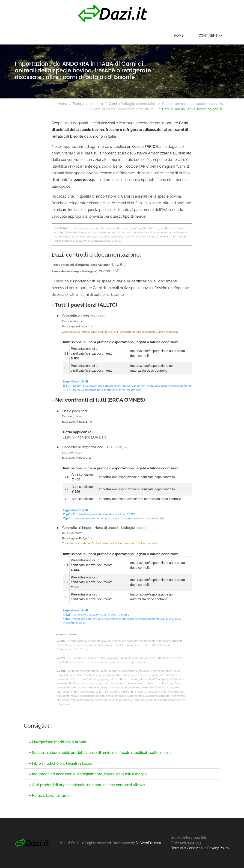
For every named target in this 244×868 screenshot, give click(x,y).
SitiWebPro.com (148, 843)
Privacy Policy (218, 848)
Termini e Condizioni (187, 848)
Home (179, 36)
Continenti (210, 36)
